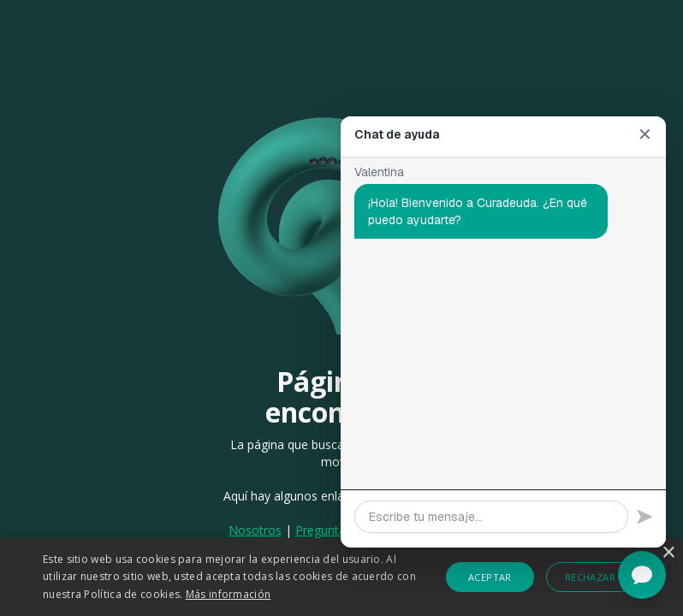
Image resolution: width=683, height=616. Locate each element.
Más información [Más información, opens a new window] (229, 594)
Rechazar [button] (590, 577)
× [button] (668, 553)
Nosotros (255, 530)
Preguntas (325, 530)
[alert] (341, 577)
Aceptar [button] (490, 577)
